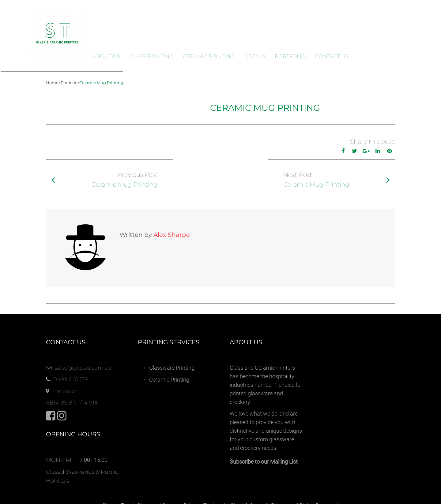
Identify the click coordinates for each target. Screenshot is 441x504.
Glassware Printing (172, 337)
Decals (255, 56)
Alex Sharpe (126, 235)
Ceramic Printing (209, 56)
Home (52, 83)
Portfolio (290, 56)
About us (106, 56)
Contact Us (332, 56)
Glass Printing (151, 56)
